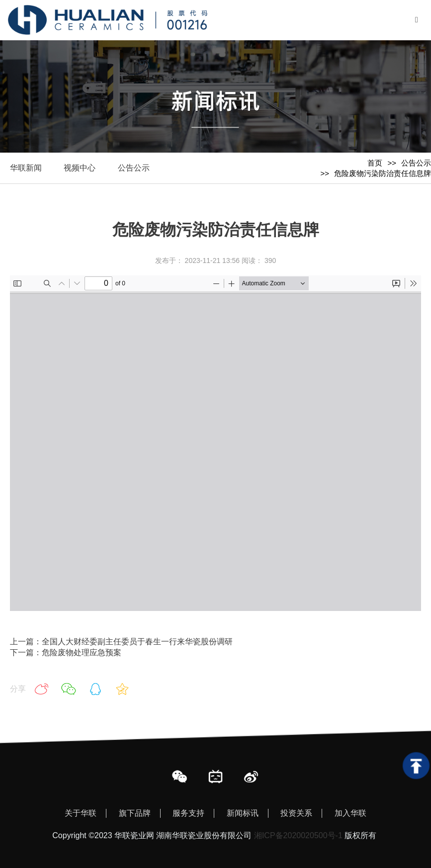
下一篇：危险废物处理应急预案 (66, 652)
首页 (375, 163)
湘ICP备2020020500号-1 (298, 835)
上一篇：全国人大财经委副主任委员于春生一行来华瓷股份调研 (121, 642)
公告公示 (416, 163)
